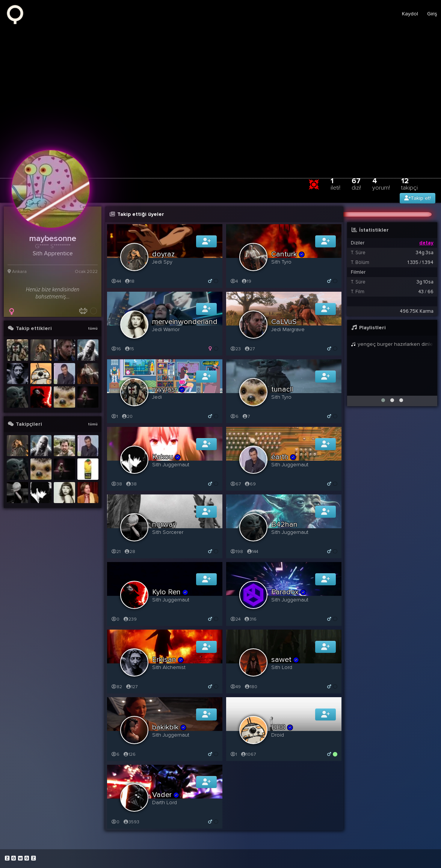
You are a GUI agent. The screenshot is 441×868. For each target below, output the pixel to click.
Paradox (289, 592)
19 (246, 281)
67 (356, 184)
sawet (285, 660)
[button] (383, 400)
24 (235, 619)
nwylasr (169, 389)
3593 (131, 822)
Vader (166, 795)
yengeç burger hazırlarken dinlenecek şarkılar (392, 344)
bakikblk (169, 727)
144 (252, 552)
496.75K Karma (417, 311)
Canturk (288, 254)
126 (129, 754)
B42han (284, 524)
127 (131, 687)
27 (249, 349)
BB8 (282, 727)
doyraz (163, 254)
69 (250, 484)
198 (236, 552)
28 (130, 552)
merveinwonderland (185, 322)
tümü (93, 329)
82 (116, 687)
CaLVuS (284, 322)
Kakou (167, 457)
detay (426, 243)
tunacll (282, 389)
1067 (248, 754)
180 (251, 687)
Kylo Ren (170, 592)
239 (130, 619)
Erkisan (168, 660)
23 (235, 349)
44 (116, 281)
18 (129, 281)
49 (235, 687)
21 (116, 552)
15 (129, 349)
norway (164, 524)
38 (116, 484)
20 (127, 417)
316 (250, 619)
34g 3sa (425, 253)
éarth (284, 457)
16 (116, 349)
